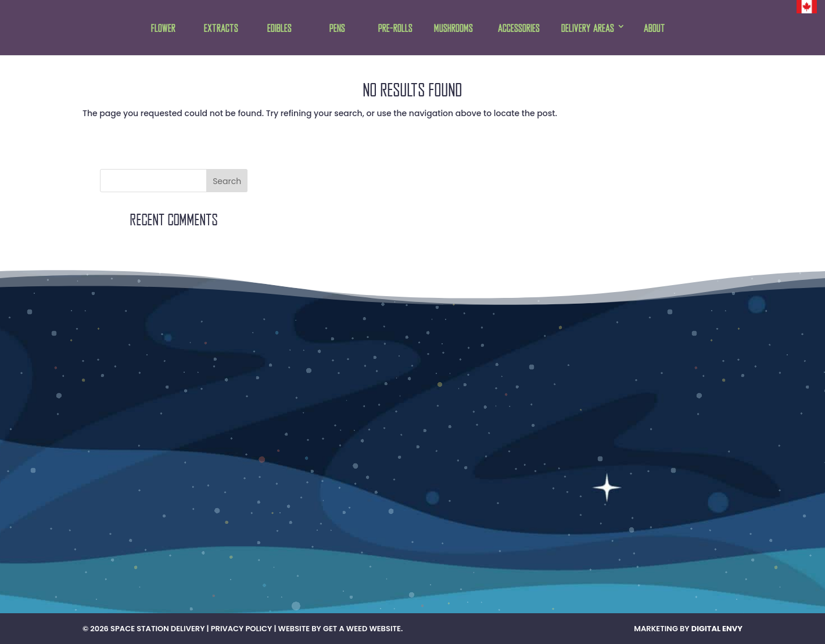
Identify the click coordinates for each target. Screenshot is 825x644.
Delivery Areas (588, 29)
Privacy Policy (242, 629)
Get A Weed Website (362, 629)
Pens (337, 29)
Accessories (519, 29)
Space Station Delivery (157, 629)
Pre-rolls (395, 29)
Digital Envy (717, 629)
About (654, 29)
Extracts (221, 29)
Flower (163, 29)
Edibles (279, 29)
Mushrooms (453, 29)
